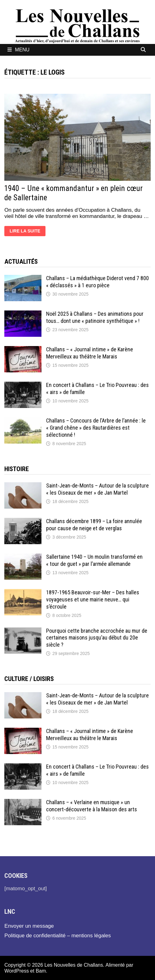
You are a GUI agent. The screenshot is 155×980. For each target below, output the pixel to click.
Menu (18, 50)
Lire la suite (27, 232)
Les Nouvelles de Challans (74, 965)
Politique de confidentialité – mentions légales (58, 936)
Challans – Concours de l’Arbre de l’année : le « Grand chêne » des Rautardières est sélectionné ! (96, 428)
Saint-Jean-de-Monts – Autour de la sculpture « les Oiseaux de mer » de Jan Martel (97, 489)
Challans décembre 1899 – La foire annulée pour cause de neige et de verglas (94, 525)
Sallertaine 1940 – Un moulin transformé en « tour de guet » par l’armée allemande (94, 560)
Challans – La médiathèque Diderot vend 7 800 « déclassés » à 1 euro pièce (97, 282)
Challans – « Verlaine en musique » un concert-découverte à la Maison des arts (92, 806)
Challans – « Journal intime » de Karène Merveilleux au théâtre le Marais (90, 353)
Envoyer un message (29, 926)
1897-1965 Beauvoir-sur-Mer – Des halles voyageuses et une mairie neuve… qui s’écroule (93, 599)
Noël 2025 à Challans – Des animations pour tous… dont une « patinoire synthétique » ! (95, 317)
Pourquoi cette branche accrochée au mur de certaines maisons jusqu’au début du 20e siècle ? (97, 638)
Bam (41, 971)
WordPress (17, 971)
